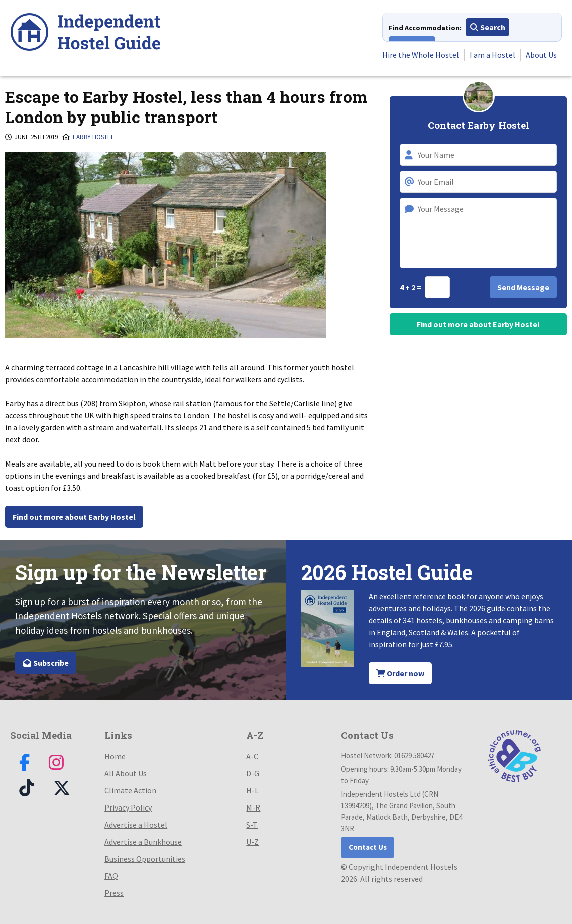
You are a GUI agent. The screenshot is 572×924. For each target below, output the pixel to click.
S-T (252, 825)
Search (487, 27)
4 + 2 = (411, 287)
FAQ (111, 876)
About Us (541, 55)
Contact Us (368, 847)
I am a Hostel (492, 55)
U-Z (252, 842)
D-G (253, 773)
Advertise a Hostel (136, 825)
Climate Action (130, 790)
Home (115, 756)
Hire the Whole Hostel (421, 55)
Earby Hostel (93, 137)
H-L (252, 790)
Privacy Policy (128, 807)
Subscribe (46, 663)
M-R (253, 807)
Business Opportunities (145, 859)
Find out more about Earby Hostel (74, 517)
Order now (400, 673)
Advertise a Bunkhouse (143, 842)
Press (114, 893)
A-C (252, 756)
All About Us (126, 773)
